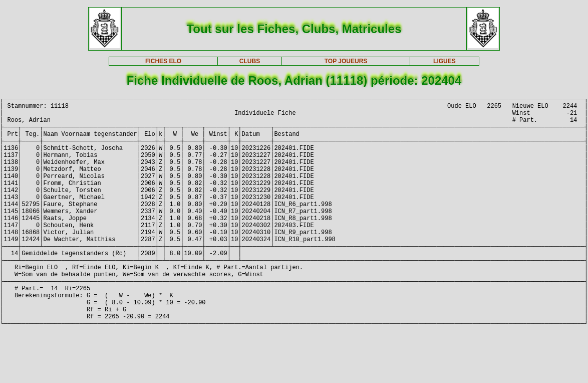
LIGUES (445, 61)
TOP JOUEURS (346, 61)
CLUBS (250, 61)
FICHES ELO (163, 61)
